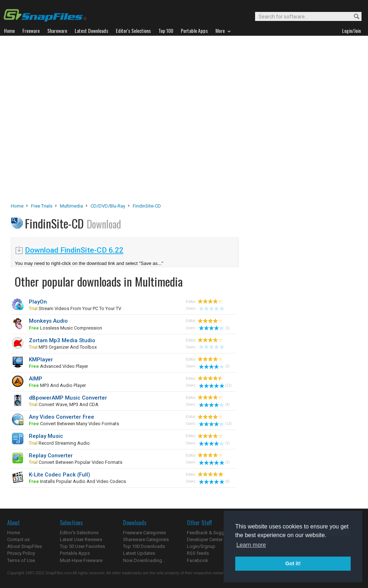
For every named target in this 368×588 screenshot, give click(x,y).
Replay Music (46, 436)
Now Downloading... (144, 560)
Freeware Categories (144, 533)
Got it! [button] (293, 563)
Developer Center (205, 539)
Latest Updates (139, 553)
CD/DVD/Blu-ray (108, 206)
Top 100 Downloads (144, 546)
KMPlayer (41, 360)
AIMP (36, 379)
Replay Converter (51, 456)
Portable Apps (75, 553)
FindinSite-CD (147, 206)
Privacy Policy (21, 553)
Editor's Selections (79, 533)
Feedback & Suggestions (213, 533)
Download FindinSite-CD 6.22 (74, 250)
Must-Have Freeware (81, 560)
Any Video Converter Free (62, 417)
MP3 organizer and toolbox (63, 347)
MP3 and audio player (57, 385)
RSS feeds (198, 553)
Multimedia (71, 206)
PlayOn (38, 302)
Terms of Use (21, 560)
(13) (215, 424)
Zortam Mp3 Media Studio (62, 340)
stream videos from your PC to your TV (75, 308)
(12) (215, 385)
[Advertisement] (80, 121)
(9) (214, 481)
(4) (214, 404)
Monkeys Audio (48, 321)
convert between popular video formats (76, 462)
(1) (214, 328)
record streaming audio (59, 443)
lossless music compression (65, 328)
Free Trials (42, 206)
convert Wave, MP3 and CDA (64, 404)
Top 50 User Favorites (82, 546)
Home (17, 206)
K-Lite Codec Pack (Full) (60, 475)
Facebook (198, 560)
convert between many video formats (74, 424)
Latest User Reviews (81, 539)
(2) (214, 366)
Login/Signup (201, 546)
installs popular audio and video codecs (77, 481)
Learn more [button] (251, 545)
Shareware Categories (146, 539)
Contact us (18, 539)
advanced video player (58, 366)
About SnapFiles (25, 546)
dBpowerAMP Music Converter (68, 398)
